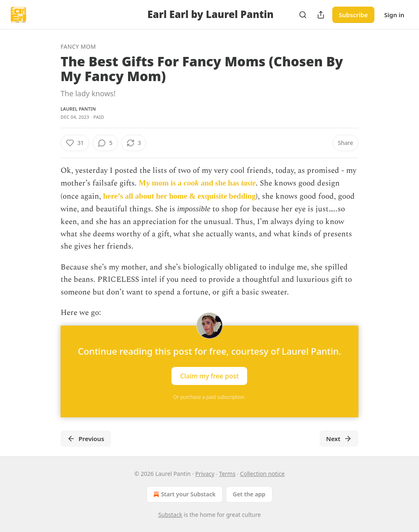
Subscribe (353, 15)
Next (339, 439)
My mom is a (161, 183)
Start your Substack (184, 494)
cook (191, 183)
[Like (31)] (75, 143)
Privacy (205, 474)
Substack (170, 515)
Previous (86, 439)
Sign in (394, 15)
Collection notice (262, 474)
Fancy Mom (78, 46)
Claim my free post (209, 376)
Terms (227, 474)
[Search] (303, 15)
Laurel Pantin (78, 109)
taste (248, 183)
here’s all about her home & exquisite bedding (179, 196)
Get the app (249, 494)
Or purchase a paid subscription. (210, 397)
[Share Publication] (321, 15)
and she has (220, 183)
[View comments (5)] (105, 143)
